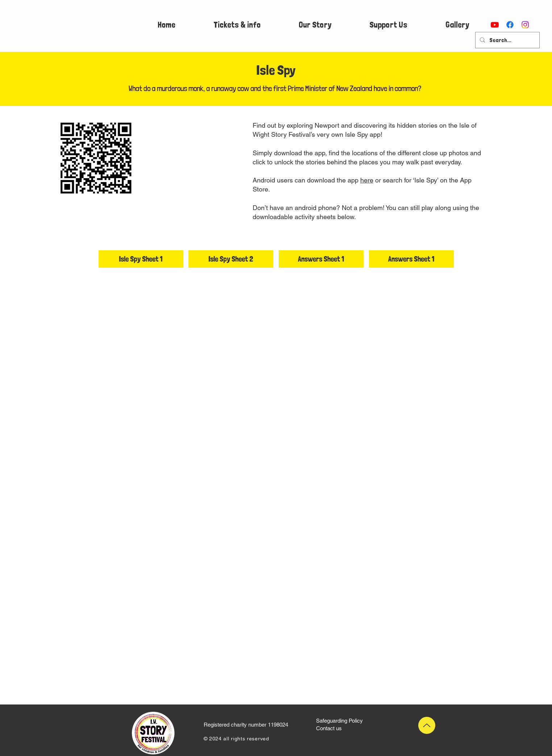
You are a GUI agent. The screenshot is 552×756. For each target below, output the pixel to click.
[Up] (427, 725)
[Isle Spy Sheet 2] (231, 259)
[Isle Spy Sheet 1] (141, 259)
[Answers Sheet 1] (321, 259)
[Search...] (507, 40)
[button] (237, 25)
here (367, 180)
